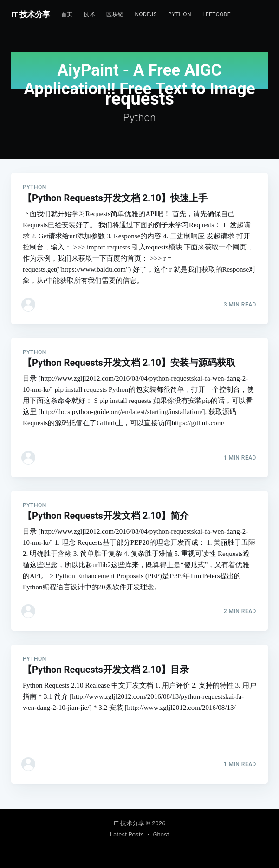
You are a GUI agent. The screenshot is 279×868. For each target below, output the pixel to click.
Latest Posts (127, 834)
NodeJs (146, 14)
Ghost (161, 834)
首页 (67, 14)
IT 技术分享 (31, 14)
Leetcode (217, 14)
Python (180, 14)
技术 (89, 14)
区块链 (115, 14)
